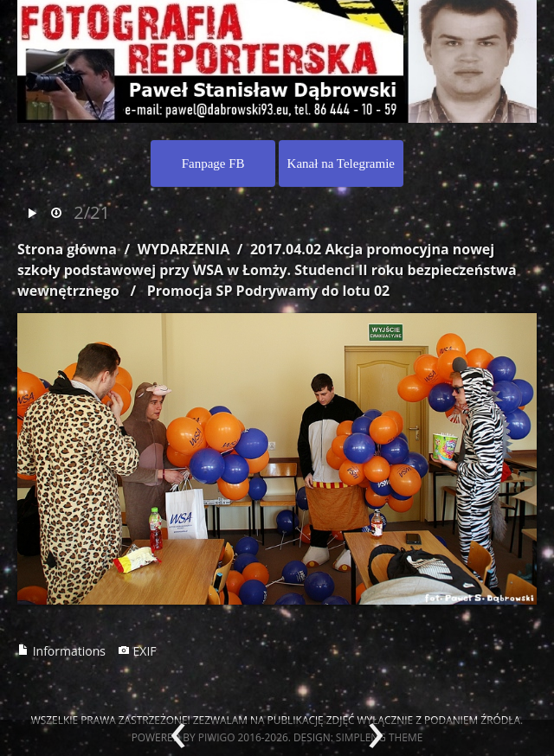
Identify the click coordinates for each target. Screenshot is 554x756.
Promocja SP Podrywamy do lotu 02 (268, 291)
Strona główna (67, 249)
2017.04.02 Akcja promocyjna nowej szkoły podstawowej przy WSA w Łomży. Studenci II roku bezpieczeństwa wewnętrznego (267, 270)
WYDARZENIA (184, 249)
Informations (61, 651)
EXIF (137, 651)
